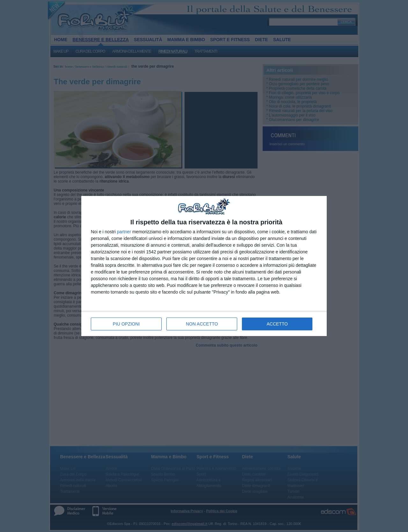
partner (124, 232)
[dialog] (204, 266)
